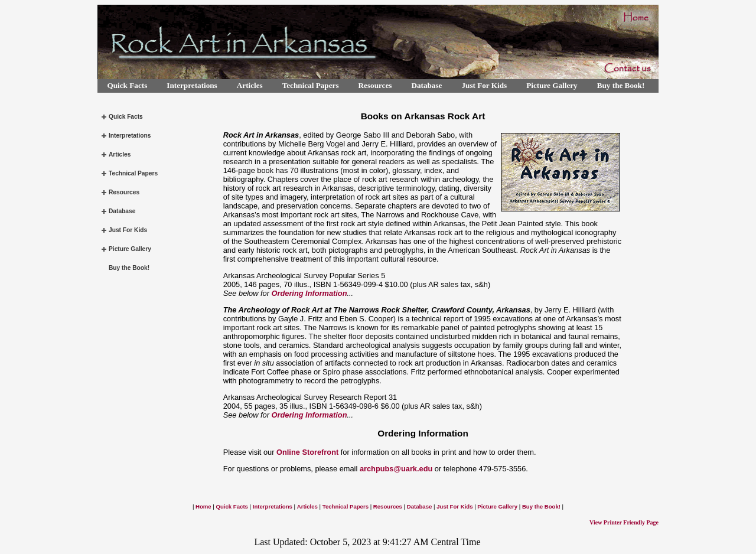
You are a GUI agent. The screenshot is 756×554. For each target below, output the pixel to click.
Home (203, 506)
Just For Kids (484, 85)
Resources (375, 85)
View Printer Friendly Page (624, 522)
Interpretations (192, 85)
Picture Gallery (552, 85)
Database (426, 85)
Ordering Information (309, 293)
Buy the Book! (621, 85)
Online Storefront (307, 452)
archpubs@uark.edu (396, 469)
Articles (250, 85)
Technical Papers (311, 85)
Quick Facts (128, 85)
